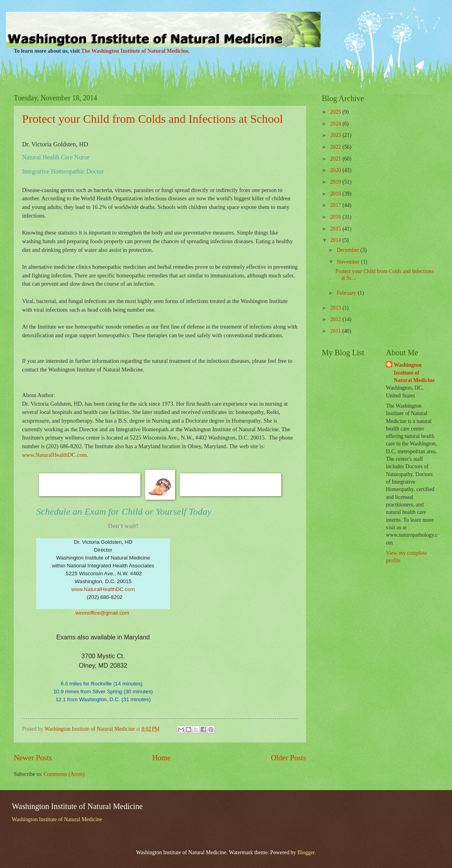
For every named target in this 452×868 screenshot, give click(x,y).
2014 (336, 240)
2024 (336, 124)
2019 (336, 182)
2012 (336, 319)
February (347, 293)
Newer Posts (33, 758)
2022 (336, 147)
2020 (336, 170)
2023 (336, 135)
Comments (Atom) (64, 774)
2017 (336, 205)
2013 (336, 308)
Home (161, 758)
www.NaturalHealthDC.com (103, 589)
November (349, 262)
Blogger (306, 852)
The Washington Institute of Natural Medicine (135, 51)
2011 (336, 331)
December (349, 250)
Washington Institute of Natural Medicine (414, 373)
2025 (336, 112)
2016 (336, 217)
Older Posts (288, 758)
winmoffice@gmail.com (102, 613)
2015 (336, 229)
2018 (336, 194)
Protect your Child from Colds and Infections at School (152, 119)
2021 (336, 159)
